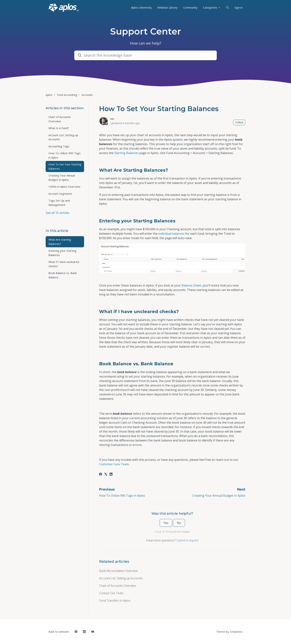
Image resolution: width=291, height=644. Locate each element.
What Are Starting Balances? (60, 242)
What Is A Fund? (59, 128)
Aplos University (141, 7)
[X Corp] (106, 475)
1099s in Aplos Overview (64, 187)
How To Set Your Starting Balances (65, 166)
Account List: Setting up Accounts (121, 578)
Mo (112, 119)
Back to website (59, 632)
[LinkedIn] (111, 475)
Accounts (87, 95)
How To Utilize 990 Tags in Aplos (122, 496)
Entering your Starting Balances (62, 253)
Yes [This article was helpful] (166, 523)
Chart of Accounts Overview (117, 586)
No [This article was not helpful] (179, 523)
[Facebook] (101, 475)
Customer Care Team (114, 464)
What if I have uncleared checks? (64, 264)
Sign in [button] (239, 7)
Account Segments (60, 194)
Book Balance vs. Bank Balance (63, 275)
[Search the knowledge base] (145, 55)
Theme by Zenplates (229, 631)
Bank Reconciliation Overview (118, 571)
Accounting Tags (59, 146)
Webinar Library (167, 7)
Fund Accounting (67, 95)
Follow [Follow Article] (239, 122)
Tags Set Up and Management (59, 203)
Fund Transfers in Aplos (115, 601)
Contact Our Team (111, 593)
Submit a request (187, 540)
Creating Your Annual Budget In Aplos (219, 496)
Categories (212, 7)
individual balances (171, 234)
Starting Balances (126, 153)
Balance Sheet (191, 285)
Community (190, 7)
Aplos (49, 95)
